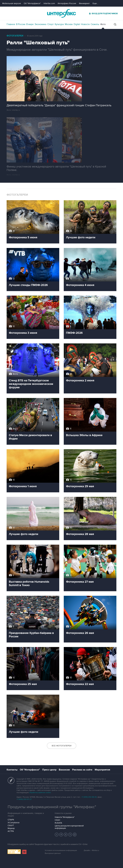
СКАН (57, 820)
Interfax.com (49, 3)
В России (21, 24)
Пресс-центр (49, 770)
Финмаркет (84, 3)
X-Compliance (14, 823)
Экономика (40, 24)
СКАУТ (11, 825)
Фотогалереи (15, 36)
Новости (85, 24)
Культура (59, 24)
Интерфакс (61, 13)
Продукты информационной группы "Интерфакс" (52, 807)
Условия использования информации (61, 850)
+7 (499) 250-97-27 (24, 799)
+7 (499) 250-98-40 (89, 797)
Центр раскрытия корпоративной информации (69, 827)
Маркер (11, 828)
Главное (11, 24)
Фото (103, 24)
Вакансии (64, 770)
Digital (77, 24)
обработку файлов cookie (40, 793)
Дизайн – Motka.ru (91, 850)
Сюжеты (95, 24)
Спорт (51, 24)
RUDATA (58, 823)
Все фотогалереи (62, 746)
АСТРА (11, 831)
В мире (30, 24)
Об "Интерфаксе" (32, 3)
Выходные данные (53, 853)
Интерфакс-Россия (67, 3)
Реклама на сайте (82, 770)
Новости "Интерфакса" (65, 817)
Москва (69, 24)
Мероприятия (102, 770)
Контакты (12, 770)
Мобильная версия (12, 3)
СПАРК (11, 820)
